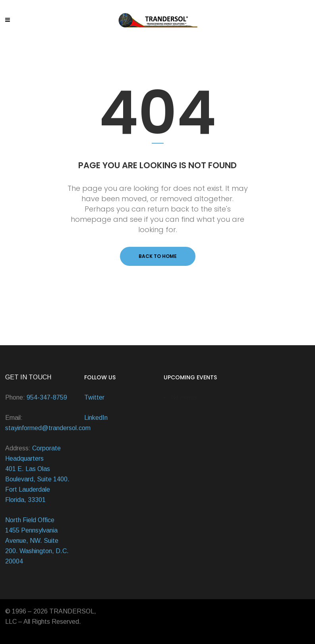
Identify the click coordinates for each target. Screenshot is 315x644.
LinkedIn (96, 418)
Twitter (94, 397)
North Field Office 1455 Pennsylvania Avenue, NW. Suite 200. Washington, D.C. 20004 (37, 541)
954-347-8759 (47, 397)
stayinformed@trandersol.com (48, 428)
